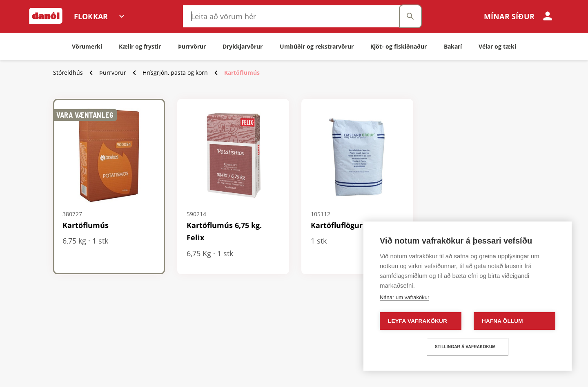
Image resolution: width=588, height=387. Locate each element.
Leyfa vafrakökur (418, 321)
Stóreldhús (68, 73)
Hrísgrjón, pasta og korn (175, 73)
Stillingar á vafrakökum (465, 347)
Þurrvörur (113, 73)
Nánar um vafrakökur (404, 297)
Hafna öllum (502, 321)
